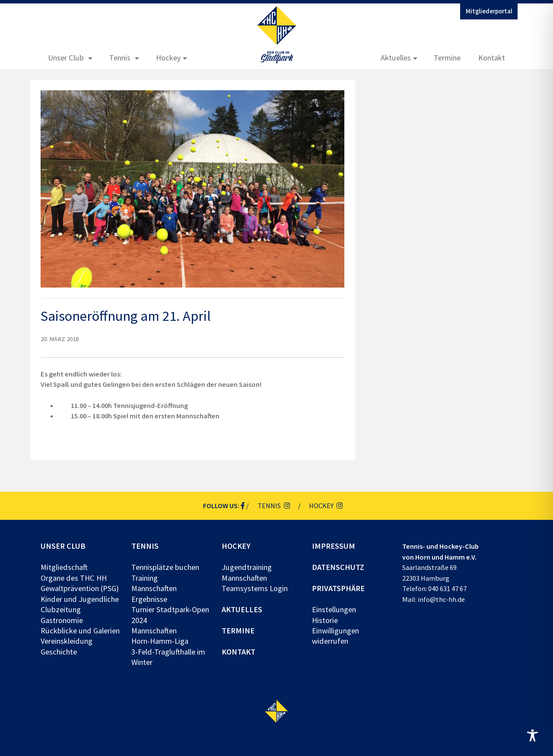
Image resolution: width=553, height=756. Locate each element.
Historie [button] (325, 620)
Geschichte (59, 652)
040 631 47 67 (447, 588)
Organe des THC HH (74, 578)
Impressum (334, 546)
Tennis (120, 58)
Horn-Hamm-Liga (160, 641)
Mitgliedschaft (64, 567)
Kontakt (492, 58)
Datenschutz (338, 567)
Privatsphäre (338, 588)
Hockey (168, 58)
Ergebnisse (149, 599)
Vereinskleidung (67, 641)
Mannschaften (154, 588)
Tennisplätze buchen (165, 567)
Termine (447, 58)
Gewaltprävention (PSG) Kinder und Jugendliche (80, 593)
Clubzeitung (61, 609)
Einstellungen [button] (334, 609)
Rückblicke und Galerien (80, 631)
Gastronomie (62, 620)
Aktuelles (396, 58)
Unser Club (66, 58)
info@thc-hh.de (441, 599)
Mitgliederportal (489, 11)
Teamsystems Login (255, 588)
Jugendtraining (247, 567)
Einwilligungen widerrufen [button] (335, 636)
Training (145, 578)
